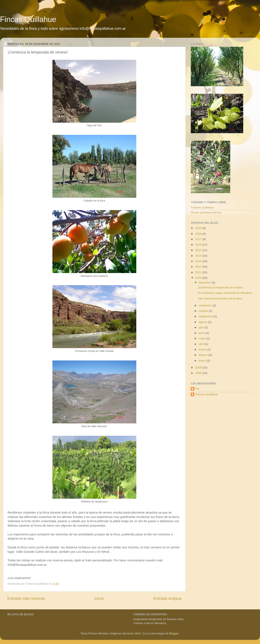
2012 (199, 267)
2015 (199, 250)
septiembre (206, 316)
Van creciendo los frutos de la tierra (220, 299)
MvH (138, 633)
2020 (199, 228)
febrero (203, 355)
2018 (199, 234)
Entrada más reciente (26, 598)
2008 (199, 373)
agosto (203, 322)
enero (203, 361)
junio (202, 333)
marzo (203, 349)
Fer (197, 389)
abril (202, 344)
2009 (199, 368)
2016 (199, 245)
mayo (202, 338)
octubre (204, 311)
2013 (199, 261)
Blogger (174, 633)
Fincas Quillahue (28, 19)
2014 (199, 256)
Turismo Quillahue (202, 208)
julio (201, 327)
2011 (199, 272)
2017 (199, 239)
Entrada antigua (167, 598)
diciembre (205, 283)
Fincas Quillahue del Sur (206, 213)
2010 (199, 278)
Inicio (99, 598)
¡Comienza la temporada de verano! (220, 287)
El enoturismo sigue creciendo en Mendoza (225, 293)
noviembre (206, 305)
